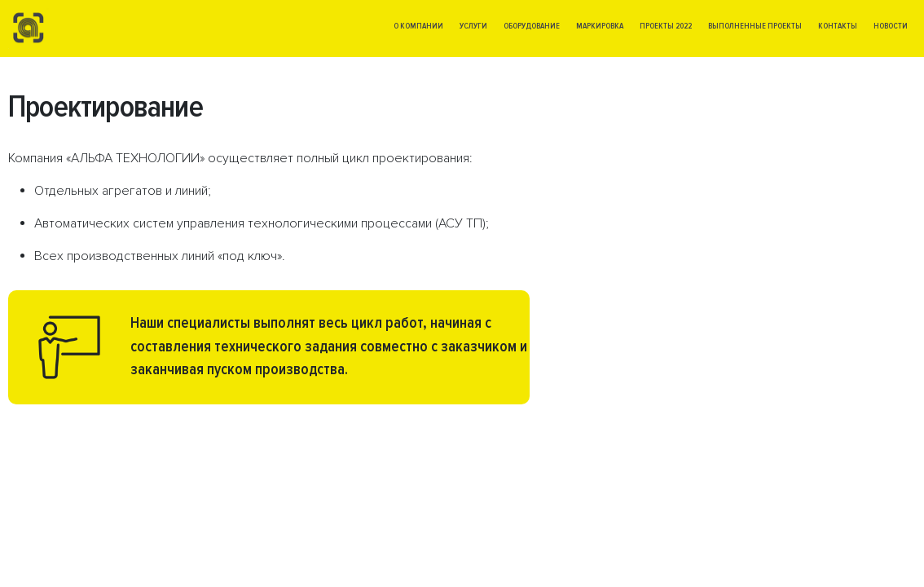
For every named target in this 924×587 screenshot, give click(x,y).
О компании (418, 26)
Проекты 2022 (666, 26)
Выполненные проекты (755, 26)
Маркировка (600, 26)
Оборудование (532, 26)
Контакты (838, 26)
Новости (891, 26)
